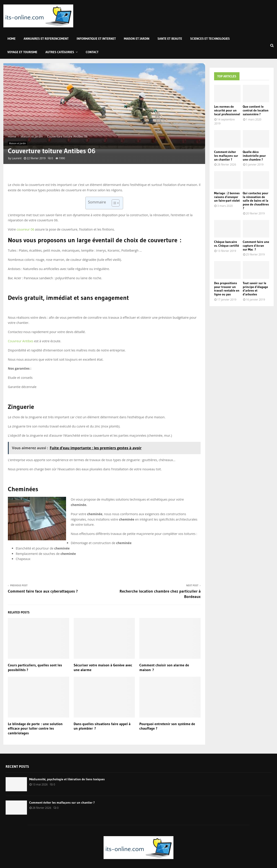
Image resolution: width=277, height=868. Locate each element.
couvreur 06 (25, 229)
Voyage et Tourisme (22, 52)
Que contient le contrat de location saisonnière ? (256, 110)
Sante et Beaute (170, 39)
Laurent (17, 158)
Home (11, 39)
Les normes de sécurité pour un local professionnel (227, 110)
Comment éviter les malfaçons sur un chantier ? (226, 156)
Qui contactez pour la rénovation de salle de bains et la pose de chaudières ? (256, 201)
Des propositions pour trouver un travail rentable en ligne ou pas (227, 289)
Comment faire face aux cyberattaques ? (43, 591)
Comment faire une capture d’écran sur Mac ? (256, 246)
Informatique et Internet (96, 39)
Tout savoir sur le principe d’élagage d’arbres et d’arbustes (255, 289)
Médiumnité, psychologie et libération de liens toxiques (67, 779)
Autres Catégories (60, 52)
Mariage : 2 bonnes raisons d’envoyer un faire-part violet (227, 197)
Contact (92, 52)
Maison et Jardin (137, 39)
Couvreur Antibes (21, 341)
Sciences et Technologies (210, 39)
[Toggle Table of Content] (113, 203)
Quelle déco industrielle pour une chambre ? (254, 156)
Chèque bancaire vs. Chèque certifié (227, 244)
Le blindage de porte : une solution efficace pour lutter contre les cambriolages (35, 728)
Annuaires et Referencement (46, 39)
